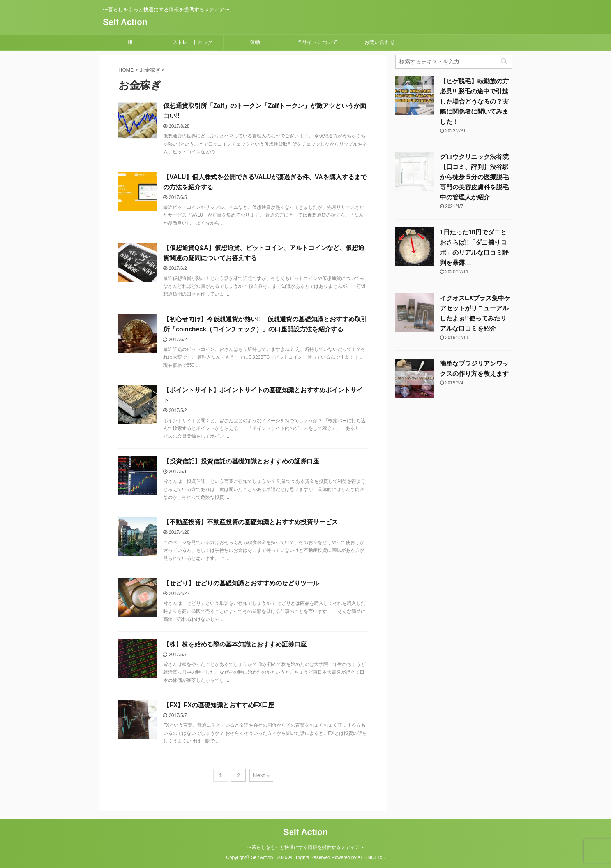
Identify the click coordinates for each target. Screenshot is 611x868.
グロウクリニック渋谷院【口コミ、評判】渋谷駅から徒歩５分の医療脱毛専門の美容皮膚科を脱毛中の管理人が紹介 (474, 177)
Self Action (125, 22)
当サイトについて (317, 42)
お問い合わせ (380, 42)
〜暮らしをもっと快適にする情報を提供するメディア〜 (305, 847)
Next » (261, 775)
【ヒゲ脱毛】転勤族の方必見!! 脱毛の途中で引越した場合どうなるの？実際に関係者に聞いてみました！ (474, 101)
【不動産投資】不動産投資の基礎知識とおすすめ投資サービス (251, 522)
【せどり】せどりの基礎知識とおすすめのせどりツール (241, 583)
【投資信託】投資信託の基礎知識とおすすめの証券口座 (241, 461)
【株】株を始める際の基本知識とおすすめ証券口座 (235, 644)
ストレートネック (192, 42)
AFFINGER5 (370, 857)
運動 (255, 42)
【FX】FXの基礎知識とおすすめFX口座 (219, 705)
